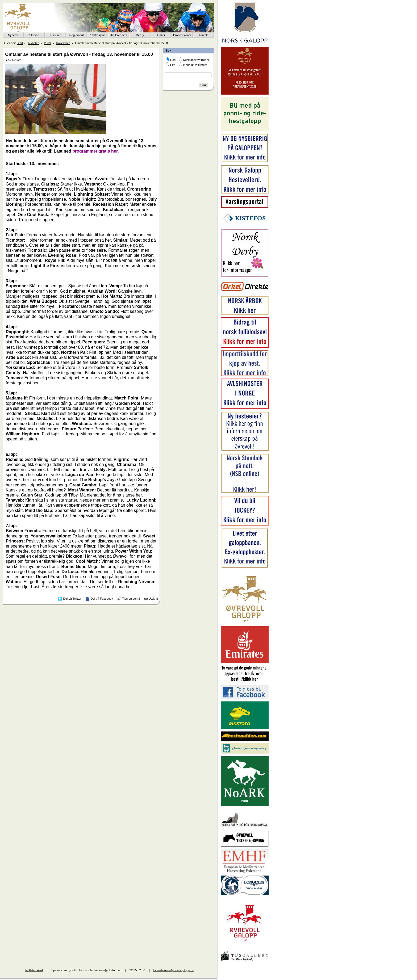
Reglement (77, 35)
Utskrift (153, 599)
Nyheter (13, 35)
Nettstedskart (34, 970)
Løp (173, 65)
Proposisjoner (182, 35)
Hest (173, 60)
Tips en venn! (131, 599)
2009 (47, 43)
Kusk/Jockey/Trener (196, 60)
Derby (140, 35)
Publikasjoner (98, 35)
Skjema (34, 35)
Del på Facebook (102, 599)
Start (20, 43)
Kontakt (203, 35)
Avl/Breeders (119, 35)
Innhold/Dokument (195, 65)
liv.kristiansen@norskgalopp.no (174, 970)
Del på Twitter (72, 599)
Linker (161, 35)
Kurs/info (55, 35)
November (63, 43)
